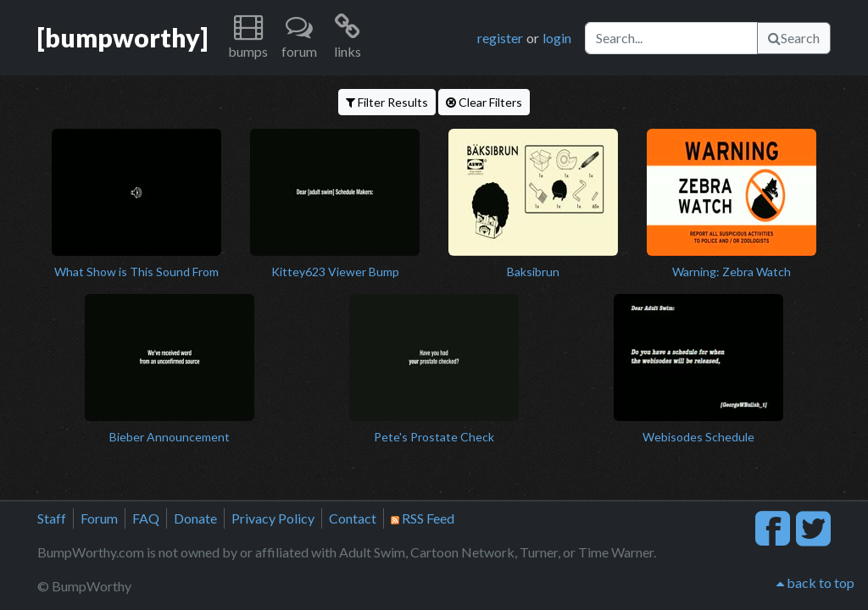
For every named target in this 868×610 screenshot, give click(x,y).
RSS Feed (423, 518)
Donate (195, 518)
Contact (353, 518)
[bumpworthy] (122, 37)
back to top (815, 582)
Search (794, 38)
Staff (52, 518)
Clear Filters (484, 102)
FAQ (146, 518)
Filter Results (387, 102)
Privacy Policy (273, 518)
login (557, 38)
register (500, 38)
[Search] (671, 38)
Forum (99, 518)
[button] (248, 38)
